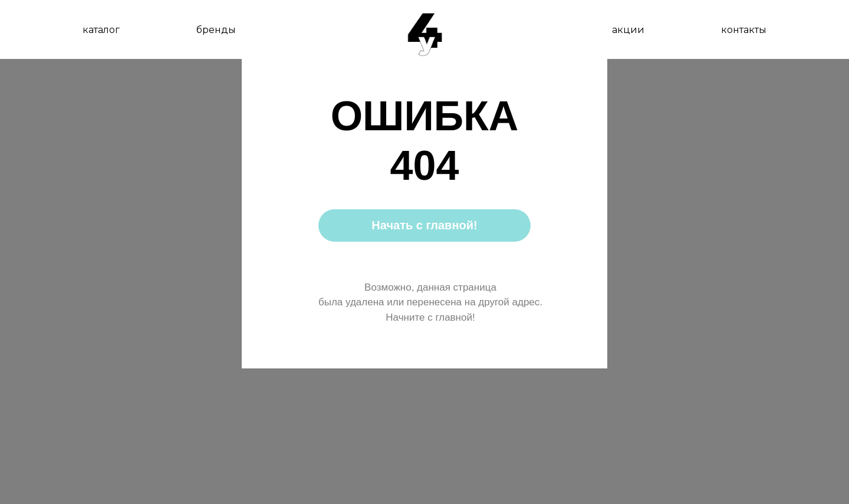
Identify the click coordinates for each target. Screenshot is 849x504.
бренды (216, 30)
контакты (744, 30)
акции (628, 30)
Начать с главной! (424, 225)
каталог (101, 30)
